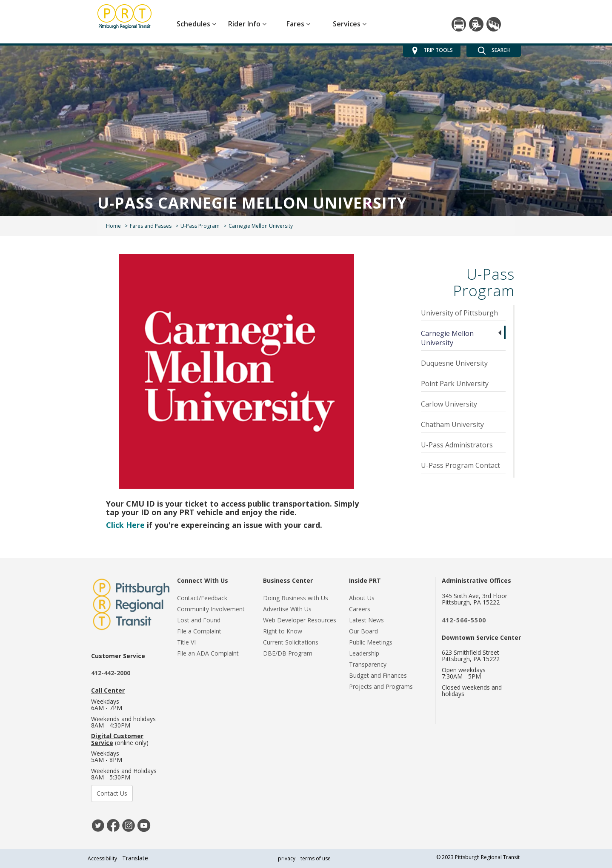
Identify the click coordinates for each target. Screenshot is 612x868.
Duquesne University (454, 363)
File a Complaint (199, 631)
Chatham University (452, 424)
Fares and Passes (151, 226)
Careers (360, 609)
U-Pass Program (200, 226)
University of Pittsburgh (459, 313)
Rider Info (247, 24)
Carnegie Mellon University (447, 338)
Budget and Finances (378, 675)
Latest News (366, 620)
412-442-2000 (111, 673)
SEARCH (494, 51)
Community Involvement (211, 609)
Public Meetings (371, 642)
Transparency (368, 664)
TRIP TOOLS (432, 51)
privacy (287, 858)
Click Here (125, 525)
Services (350, 24)
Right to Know (283, 631)
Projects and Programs (381, 686)
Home (113, 226)
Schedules (196, 24)
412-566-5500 (464, 620)
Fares (298, 24)
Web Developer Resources (300, 620)
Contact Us (112, 793)
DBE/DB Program (288, 653)
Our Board (363, 631)
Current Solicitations (291, 642)
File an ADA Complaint (208, 653)
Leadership (364, 653)
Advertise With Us (287, 609)
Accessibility (102, 858)
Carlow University (449, 404)
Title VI (186, 642)
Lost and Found (199, 620)
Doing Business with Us (296, 598)
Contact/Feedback (202, 598)
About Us (362, 598)
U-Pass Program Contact (460, 465)
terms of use (316, 858)
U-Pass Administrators (457, 445)
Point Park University (455, 384)
